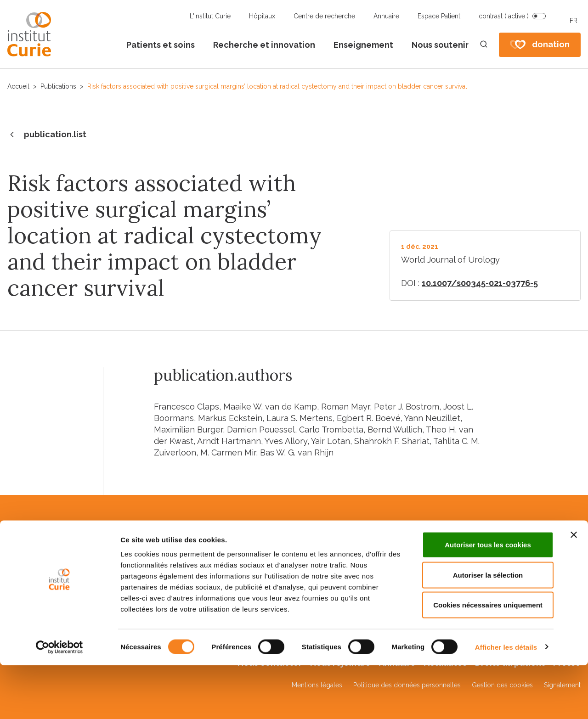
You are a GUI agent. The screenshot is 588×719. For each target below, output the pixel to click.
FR (574, 21)
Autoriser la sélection (488, 629)
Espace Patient (439, 16)
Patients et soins (161, 45)
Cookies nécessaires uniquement (488, 659)
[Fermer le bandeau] (574, 589)
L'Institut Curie (210, 16)
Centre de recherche (324, 16)
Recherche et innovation (264, 45)
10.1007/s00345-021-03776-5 (480, 283)
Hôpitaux (262, 16)
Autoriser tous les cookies (488, 598)
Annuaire (386, 16)
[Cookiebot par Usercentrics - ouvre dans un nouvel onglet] (59, 701)
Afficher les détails (506, 701)
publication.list (47, 135)
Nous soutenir (440, 45)
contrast (504, 16)
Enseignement (363, 45)
